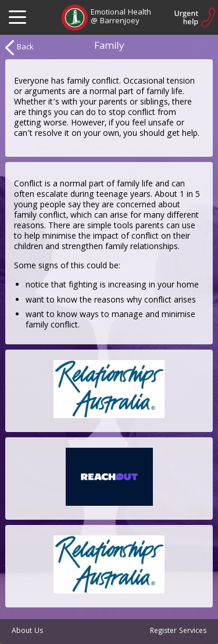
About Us (27, 632)
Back (19, 48)
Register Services (178, 632)
